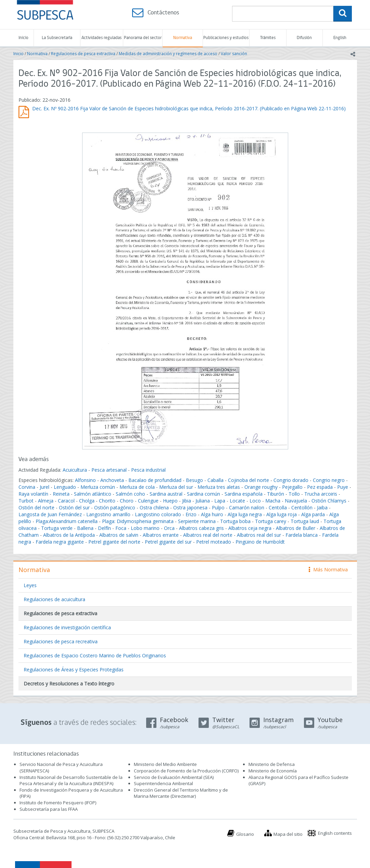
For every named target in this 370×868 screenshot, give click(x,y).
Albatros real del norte (208, 535)
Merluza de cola (137, 487)
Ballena (85, 528)
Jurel (44, 487)
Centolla (278, 507)
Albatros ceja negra (250, 528)
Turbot (26, 501)
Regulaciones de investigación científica (67, 627)
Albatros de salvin (119, 535)
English (340, 38)
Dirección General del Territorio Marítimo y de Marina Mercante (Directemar (181, 793)
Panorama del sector (143, 38)
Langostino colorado (158, 514)
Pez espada (320, 487)
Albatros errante (161, 535)
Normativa (183, 38)
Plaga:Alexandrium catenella (67, 521)
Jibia (187, 501)
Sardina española (244, 494)
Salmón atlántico (93, 494)
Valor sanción (234, 54)
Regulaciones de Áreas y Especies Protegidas (74, 669)
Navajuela (296, 501)
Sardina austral (166, 494)
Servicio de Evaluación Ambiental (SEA (173, 777)
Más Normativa (328, 569)
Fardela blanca (302, 535)
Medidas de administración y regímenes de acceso (168, 54)
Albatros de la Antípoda (69, 535)
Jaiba (322, 507)
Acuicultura (75, 470)
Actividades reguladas (101, 38)
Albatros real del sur (259, 535)
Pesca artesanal (110, 470)
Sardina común (203, 494)
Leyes (30, 585)
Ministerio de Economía (273, 771)
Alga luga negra (245, 514)
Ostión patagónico (115, 507)
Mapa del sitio (288, 834)
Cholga (87, 501)
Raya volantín (33, 494)
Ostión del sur (74, 507)
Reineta (61, 494)
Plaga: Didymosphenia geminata (138, 521)
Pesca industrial (148, 470)
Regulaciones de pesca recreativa (61, 641)
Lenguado (65, 487)
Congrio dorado (291, 480)
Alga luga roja (282, 514)
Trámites (268, 38)
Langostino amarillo (108, 514)
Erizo (191, 514)
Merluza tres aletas (219, 487)
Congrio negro (329, 480)
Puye (343, 487)
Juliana (203, 501)
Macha (273, 501)
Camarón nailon (247, 507)
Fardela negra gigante (60, 542)
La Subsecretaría (57, 38)
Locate (237, 501)
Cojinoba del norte (248, 480)
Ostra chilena (154, 507)
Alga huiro (212, 514)
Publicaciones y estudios (226, 38)
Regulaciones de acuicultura (54, 599)
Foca (121, 528)
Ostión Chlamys (329, 501)
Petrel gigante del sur (168, 542)
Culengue (148, 501)
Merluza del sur (176, 487)
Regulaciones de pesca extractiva (83, 54)
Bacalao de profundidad (155, 480)
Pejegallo (292, 487)
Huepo (170, 501)
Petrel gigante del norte (114, 542)
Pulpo (218, 507)
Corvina (27, 487)
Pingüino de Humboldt (260, 542)
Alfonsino (85, 480)
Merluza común (98, 487)
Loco (255, 501)
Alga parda (313, 514)
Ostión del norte (36, 507)
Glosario (245, 834)
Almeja (46, 501)
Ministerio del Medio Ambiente (165, 764)
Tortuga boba (235, 521)
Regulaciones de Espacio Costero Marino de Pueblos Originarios (95, 655)
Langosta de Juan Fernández (50, 514)
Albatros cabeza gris (201, 528)
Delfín (104, 528)
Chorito (107, 501)
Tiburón (276, 494)
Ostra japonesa (190, 507)
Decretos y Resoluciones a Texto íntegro (69, 684)
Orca (169, 528)
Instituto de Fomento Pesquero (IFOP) (58, 803)
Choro (127, 501)
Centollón (302, 507)
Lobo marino (145, 528)
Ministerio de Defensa (272, 764)
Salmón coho (130, 494)
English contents (335, 833)
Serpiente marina (197, 521)
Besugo (194, 480)
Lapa (220, 501)
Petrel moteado (214, 542)
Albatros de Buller (296, 528)
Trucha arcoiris (321, 494)
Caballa (215, 480)
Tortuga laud (305, 521)
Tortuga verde (57, 528)
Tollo (294, 494)
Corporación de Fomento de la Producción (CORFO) (186, 771)
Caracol (66, 501)
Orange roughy (261, 487)
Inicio (23, 38)
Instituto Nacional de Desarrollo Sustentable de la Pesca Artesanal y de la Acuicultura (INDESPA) (71, 780)
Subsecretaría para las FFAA (49, 809)
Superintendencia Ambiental (163, 783)
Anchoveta (112, 480)
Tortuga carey (271, 521)
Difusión (304, 38)
